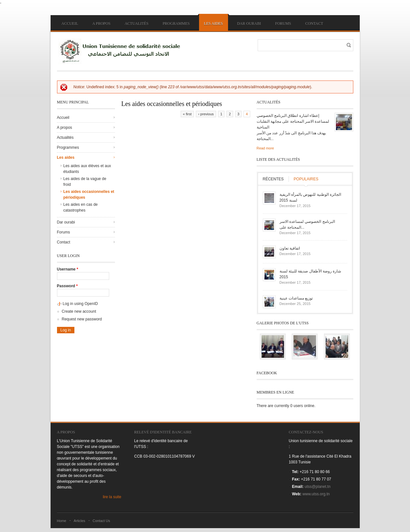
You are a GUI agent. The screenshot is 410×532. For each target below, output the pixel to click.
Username (68, 269)
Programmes (176, 24)
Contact (314, 24)
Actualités (137, 24)
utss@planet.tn (318, 487)
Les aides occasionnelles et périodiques (89, 195)
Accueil (70, 24)
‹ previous (206, 114)
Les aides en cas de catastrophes (81, 207)
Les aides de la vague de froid (85, 182)
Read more (265, 148)
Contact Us (101, 521)
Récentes (273, 179)
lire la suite (112, 497)
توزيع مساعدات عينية (296, 298)
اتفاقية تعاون (290, 248)
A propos (101, 24)
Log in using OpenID (80, 304)
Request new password (82, 319)
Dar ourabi (249, 24)
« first (187, 114)
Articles (80, 521)
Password (67, 286)
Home (62, 521)
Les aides (213, 24)
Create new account (79, 311)
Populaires (306, 179)
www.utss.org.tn (316, 494)
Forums (283, 24)
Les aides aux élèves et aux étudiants (87, 169)
